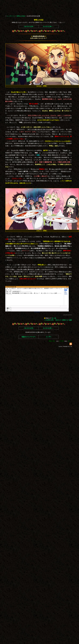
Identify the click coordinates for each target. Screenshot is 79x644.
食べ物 (54, 318)
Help (65, 293)
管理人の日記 (21, 16)
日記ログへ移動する (62, 320)
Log (65, 291)
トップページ (11, 16)
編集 (71, 320)
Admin (66, 294)
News (66, 290)
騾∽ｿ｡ (8, 309)
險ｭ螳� (66, 289)
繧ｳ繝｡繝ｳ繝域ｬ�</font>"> (35, 297)
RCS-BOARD (37, 312)
